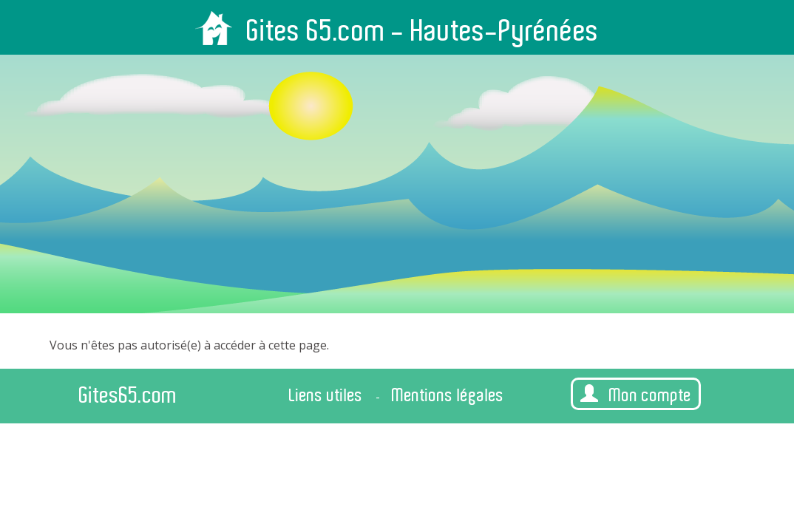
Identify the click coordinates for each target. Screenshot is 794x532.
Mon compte (636, 395)
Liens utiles (326, 396)
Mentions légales (448, 396)
